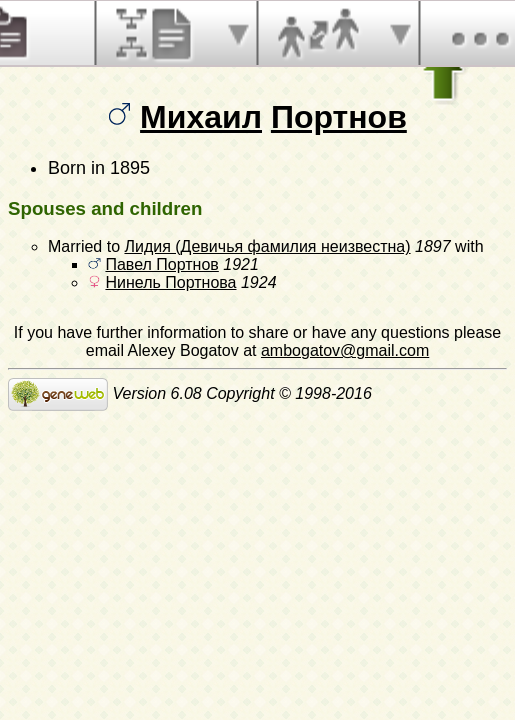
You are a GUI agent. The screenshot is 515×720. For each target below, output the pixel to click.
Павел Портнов (161, 264)
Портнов (339, 117)
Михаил (201, 117)
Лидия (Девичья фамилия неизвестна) (267, 246)
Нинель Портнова (170, 282)
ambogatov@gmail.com (345, 350)
